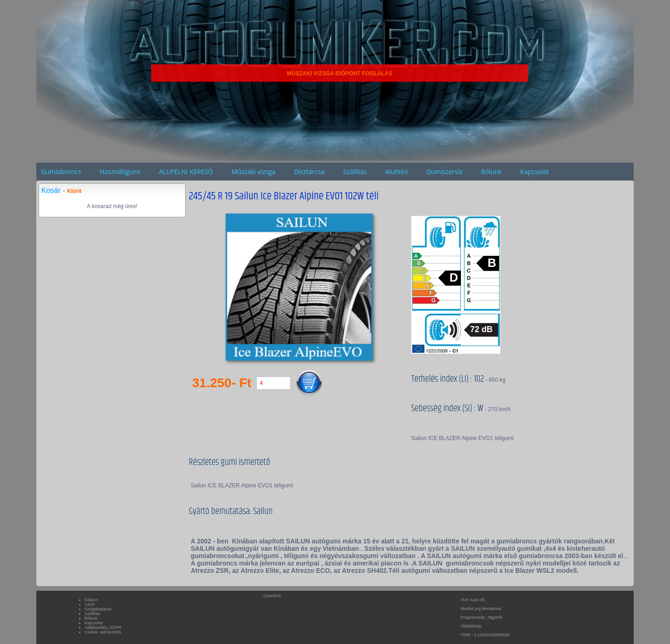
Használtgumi (120, 172)
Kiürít (74, 191)
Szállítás (355, 172)
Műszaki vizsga (254, 172)
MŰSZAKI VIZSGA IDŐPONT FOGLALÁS (340, 73)
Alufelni (396, 172)
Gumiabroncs (61, 172)
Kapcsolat (535, 172)
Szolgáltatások (98, 609)
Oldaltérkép (471, 626)
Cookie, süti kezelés (103, 632)
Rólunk (491, 172)
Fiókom (91, 600)
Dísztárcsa (309, 172)
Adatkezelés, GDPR (103, 627)
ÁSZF (90, 604)
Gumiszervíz (444, 172)
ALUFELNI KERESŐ (186, 172)
